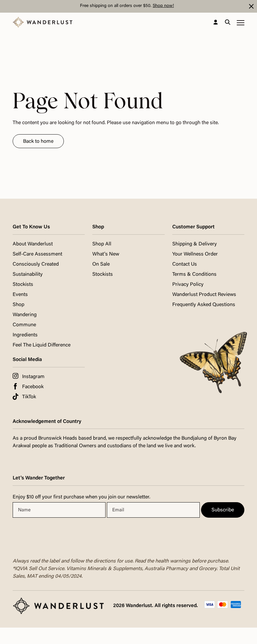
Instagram (33, 377)
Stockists (23, 285)
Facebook (33, 387)
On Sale (101, 264)
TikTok (29, 397)
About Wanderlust (33, 244)
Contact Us (185, 264)
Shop (18, 305)
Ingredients (25, 335)
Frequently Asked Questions (204, 305)
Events (20, 295)
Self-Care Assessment (37, 254)
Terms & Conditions (194, 274)
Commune (24, 325)
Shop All (102, 244)
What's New (106, 254)
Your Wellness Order (195, 254)
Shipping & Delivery (195, 244)
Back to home (38, 141)
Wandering (25, 315)
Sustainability (28, 274)
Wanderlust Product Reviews (204, 295)
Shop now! (163, 6)
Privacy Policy (188, 285)
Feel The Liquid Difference (42, 345)
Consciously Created (36, 264)
